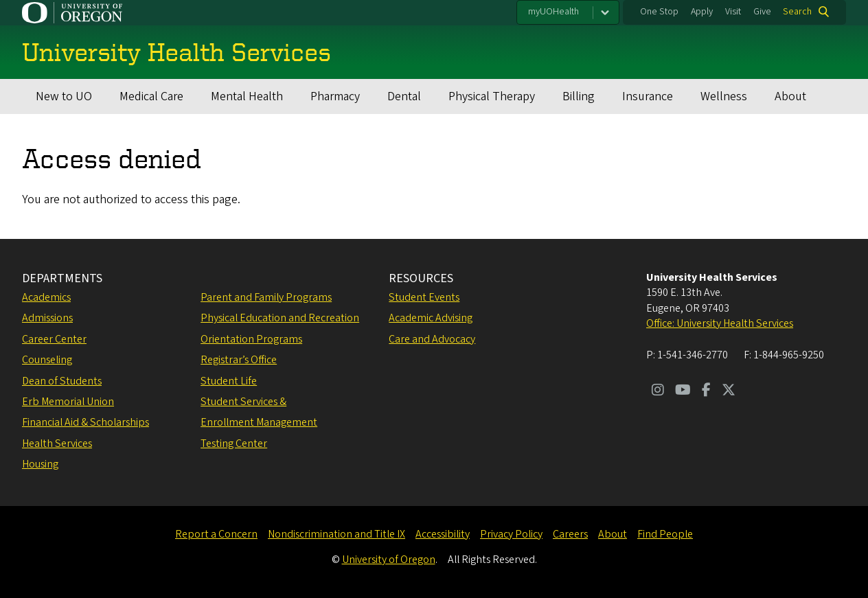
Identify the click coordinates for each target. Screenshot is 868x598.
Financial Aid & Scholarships (85, 422)
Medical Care (151, 96)
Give (762, 12)
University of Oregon (389, 560)
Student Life (229, 381)
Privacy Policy (511, 534)
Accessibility (443, 534)
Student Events (424, 297)
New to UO (64, 96)
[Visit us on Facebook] (706, 391)
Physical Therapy (492, 96)
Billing (579, 96)
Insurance (648, 96)
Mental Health (247, 96)
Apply (702, 12)
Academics (46, 297)
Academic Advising (431, 318)
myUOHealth (553, 12)
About (790, 96)
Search (797, 12)
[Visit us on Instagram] (658, 391)
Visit (733, 12)
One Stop (659, 12)
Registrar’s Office (239, 360)
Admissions (47, 318)
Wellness (724, 96)
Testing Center (234, 444)
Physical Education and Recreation (280, 318)
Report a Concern (216, 534)
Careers (570, 534)
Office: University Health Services (720, 323)
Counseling (47, 360)
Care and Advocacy (432, 339)
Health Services (57, 444)
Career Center (54, 339)
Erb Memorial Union (68, 402)
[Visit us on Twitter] (729, 391)
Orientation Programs (251, 339)
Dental (404, 96)
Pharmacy (335, 96)
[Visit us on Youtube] (683, 391)
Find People (665, 534)
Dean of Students (62, 381)
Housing (40, 464)
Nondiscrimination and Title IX (336, 534)
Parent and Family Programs (266, 297)
